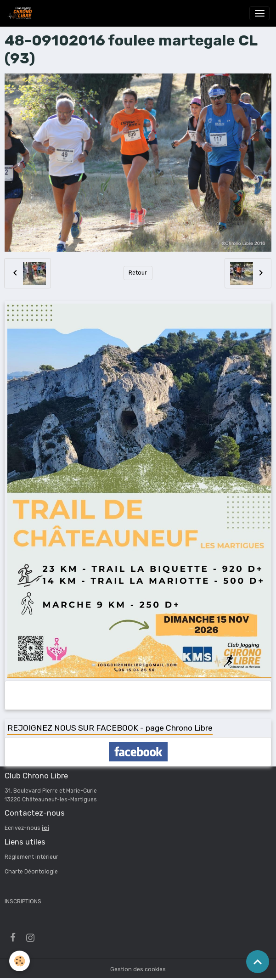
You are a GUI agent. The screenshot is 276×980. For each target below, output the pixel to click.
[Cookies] (20, 961)
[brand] (21, 13)
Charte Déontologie (31, 872)
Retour (138, 273)
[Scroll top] (258, 962)
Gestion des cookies (138, 969)
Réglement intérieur (31, 857)
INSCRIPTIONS (23, 901)
